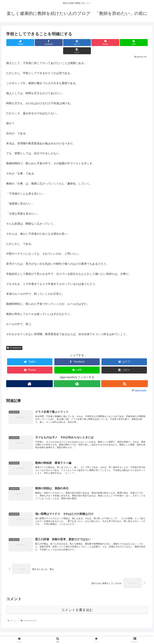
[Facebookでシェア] (42, 43)
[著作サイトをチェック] (29, 375)
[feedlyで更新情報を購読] (77, 375)
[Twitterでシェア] (18, 43)
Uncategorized (14, 340)
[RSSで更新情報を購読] (125, 375)
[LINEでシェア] (112, 43)
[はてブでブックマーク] (65, 43)
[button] (136, 43)
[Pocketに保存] (89, 43)
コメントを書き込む (77, 604)
